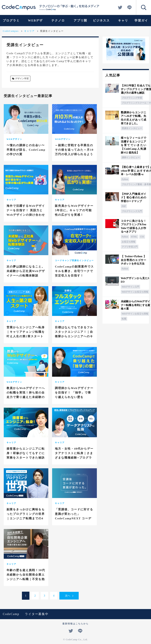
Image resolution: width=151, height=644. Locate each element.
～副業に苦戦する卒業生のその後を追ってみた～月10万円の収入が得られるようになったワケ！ (74, 152)
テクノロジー (58, 23)
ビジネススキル (101, 23)
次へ (68, 596)
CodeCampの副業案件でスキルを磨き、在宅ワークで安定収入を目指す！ (74, 271)
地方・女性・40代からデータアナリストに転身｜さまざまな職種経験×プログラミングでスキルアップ (74, 455)
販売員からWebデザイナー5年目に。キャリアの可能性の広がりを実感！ (74, 210)
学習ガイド (141, 23)
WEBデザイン (35, 23)
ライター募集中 (37, 614)
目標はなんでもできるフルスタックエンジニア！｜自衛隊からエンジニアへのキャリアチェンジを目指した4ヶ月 (74, 336)
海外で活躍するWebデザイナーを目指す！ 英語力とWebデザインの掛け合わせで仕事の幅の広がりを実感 (26, 213)
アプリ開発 (80, 23)
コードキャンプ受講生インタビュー (74, 260)
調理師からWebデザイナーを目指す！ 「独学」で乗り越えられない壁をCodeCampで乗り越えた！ (74, 395)
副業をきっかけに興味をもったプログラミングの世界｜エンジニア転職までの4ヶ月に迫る (26, 516)
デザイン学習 (20, 79)
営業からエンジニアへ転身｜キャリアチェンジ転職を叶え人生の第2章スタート (26, 332)
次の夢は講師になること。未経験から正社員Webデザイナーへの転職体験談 (26, 271)
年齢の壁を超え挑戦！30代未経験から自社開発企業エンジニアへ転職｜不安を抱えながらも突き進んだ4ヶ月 (26, 579)
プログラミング (11, 23)
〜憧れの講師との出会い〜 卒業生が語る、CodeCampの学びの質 (26, 150)
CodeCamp (11, 614)
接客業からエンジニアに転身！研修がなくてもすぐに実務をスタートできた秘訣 (26, 453)
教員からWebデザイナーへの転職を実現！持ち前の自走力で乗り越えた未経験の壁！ (26, 395)
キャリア (123, 23)
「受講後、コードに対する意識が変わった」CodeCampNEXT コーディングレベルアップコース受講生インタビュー (74, 518)
